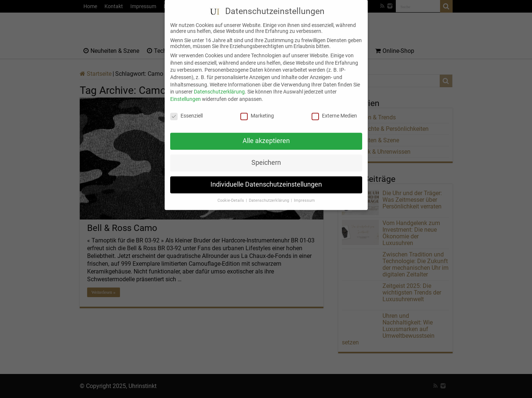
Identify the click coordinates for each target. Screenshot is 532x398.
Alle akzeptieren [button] (266, 134)
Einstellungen (186, 92)
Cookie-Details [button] (231, 194)
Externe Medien (334, 109)
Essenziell (186, 109)
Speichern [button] (266, 156)
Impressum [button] (304, 194)
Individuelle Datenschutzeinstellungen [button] (266, 178)
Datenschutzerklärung (219, 85)
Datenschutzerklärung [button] (270, 194)
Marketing (257, 109)
